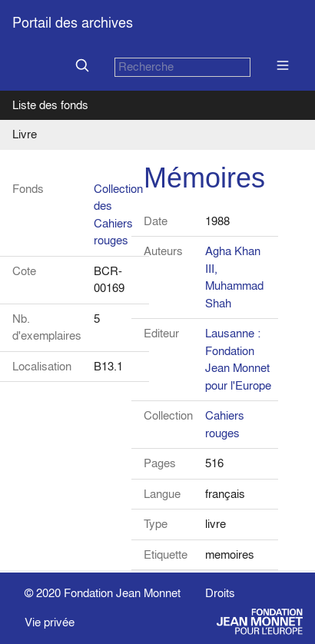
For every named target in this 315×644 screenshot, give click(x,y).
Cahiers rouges (225, 424)
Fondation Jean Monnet (122, 593)
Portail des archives (73, 23)
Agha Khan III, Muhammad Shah (234, 277)
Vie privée (50, 622)
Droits (220, 593)
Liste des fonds (50, 105)
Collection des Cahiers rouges (118, 215)
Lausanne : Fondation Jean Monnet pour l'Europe (238, 359)
